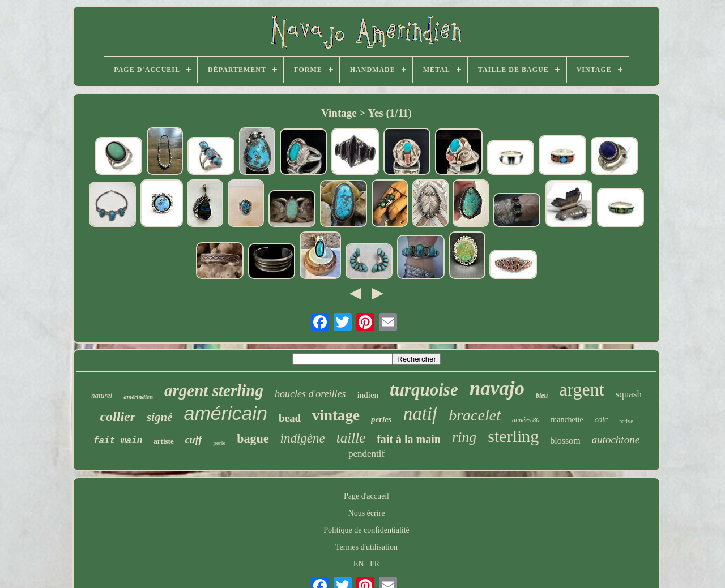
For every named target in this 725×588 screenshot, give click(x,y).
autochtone (616, 439)
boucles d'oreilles (310, 394)
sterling (513, 436)
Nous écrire (367, 513)
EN (359, 564)
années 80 (526, 420)
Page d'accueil (366, 496)
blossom (565, 441)
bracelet (475, 415)
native (626, 421)
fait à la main (409, 439)
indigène (303, 438)
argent (581, 389)
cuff (194, 440)
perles (381, 419)
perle (219, 443)
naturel (102, 395)
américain (226, 413)
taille (351, 438)
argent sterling (214, 390)
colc (601, 420)
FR (375, 564)
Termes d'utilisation (366, 547)
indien (368, 395)
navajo (497, 389)
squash (629, 394)
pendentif (366, 454)
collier (118, 417)
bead (290, 418)
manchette (567, 420)
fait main (118, 441)
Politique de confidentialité (366, 530)
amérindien (138, 397)
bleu (542, 396)
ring (464, 437)
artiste (163, 441)
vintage (336, 415)
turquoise (424, 390)
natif (421, 414)
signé (160, 417)
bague (253, 438)
